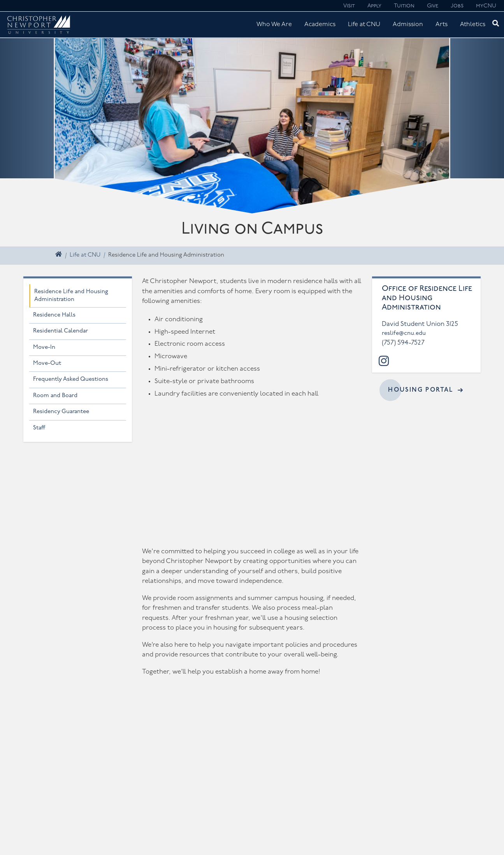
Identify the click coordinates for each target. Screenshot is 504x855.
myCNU (486, 6)
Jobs (457, 6)
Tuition (404, 6)
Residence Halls (54, 315)
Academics (320, 25)
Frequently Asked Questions (71, 379)
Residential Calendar (61, 331)
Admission (408, 25)
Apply (374, 6)
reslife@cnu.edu (404, 333)
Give (433, 6)
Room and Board (55, 396)
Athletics (473, 25)
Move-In (44, 347)
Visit (349, 6)
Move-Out (47, 363)
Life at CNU (364, 25)
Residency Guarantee (61, 412)
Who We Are (274, 25)
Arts (442, 25)
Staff (39, 428)
